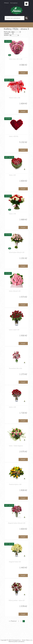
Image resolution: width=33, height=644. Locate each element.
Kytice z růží (12, 214)
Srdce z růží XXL (14, 136)
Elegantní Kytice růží (15, 562)
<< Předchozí (13, 621)
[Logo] (16, 10)
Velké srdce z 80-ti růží (16, 59)
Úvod (6, 25)
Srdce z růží (12, 175)
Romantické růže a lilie (16, 368)
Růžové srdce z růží (15, 98)
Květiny (11, 25)
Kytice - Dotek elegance (16, 446)
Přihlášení (7, 3)
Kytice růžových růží (15, 291)
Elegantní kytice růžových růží (17, 523)
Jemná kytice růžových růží (17, 252)
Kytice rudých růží (14, 330)
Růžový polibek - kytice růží (17, 600)
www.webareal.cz (23, 633)
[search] (26, 18)
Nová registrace (14, 3)
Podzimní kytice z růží (15, 484)
